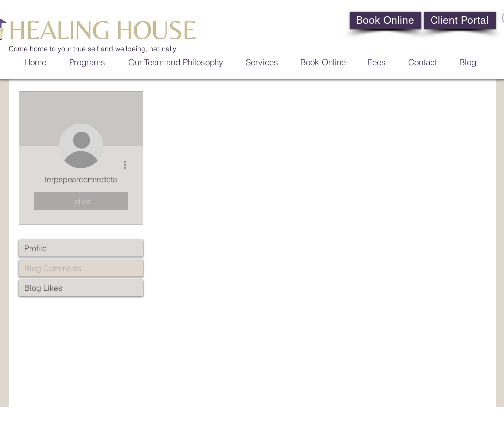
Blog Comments (53, 268)
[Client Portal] (460, 20)
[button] (319, 61)
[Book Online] (385, 20)
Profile (36, 248)
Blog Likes (43, 288)
